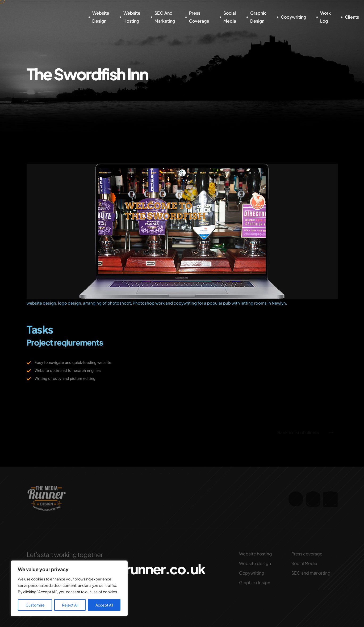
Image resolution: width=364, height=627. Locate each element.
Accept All (104, 605)
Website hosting (132, 17)
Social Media (230, 17)
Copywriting (293, 17)
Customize (35, 605)
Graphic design (258, 17)
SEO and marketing (165, 17)
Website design (101, 17)
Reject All (70, 605)
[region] (69, 588)
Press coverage (199, 17)
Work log (325, 17)
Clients (352, 17)
